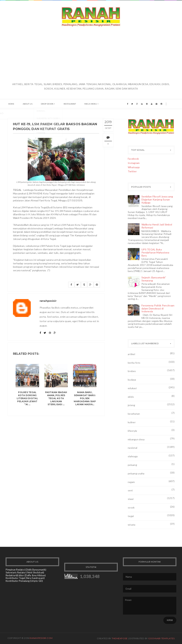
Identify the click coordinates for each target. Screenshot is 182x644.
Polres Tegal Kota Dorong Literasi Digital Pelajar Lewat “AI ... (27, 398)
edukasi (132, 388)
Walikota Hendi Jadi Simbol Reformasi (157, 226)
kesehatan (134, 414)
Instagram (134, 163)
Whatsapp (134, 167)
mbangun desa (136, 439)
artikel (131, 354)
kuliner (132, 422)
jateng (132, 405)
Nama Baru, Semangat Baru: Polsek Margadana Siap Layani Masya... (85, 398)
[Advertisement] (91, 55)
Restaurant (65, 104)
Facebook (133, 159)
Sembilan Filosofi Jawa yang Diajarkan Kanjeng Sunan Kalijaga (157, 199)
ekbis (131, 397)
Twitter (132, 171)
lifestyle (133, 431)
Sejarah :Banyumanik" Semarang (154, 279)
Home (10, 104)
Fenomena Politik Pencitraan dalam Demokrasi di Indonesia (158, 308)
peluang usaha (136, 473)
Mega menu (84, 104)
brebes (132, 371)
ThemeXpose (120, 638)
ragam (131, 482)
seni (130, 490)
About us (25, 104)
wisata (132, 525)
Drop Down (44, 104)
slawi (131, 499)
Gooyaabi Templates (161, 638)
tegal (131, 516)
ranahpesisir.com (41, 638)
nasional (133, 448)
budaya (132, 380)
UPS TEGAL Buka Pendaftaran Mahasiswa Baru (155, 252)
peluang (132, 465)
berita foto (134, 363)
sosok (131, 507)
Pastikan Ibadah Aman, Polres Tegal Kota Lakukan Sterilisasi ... (56, 398)
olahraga (133, 456)
